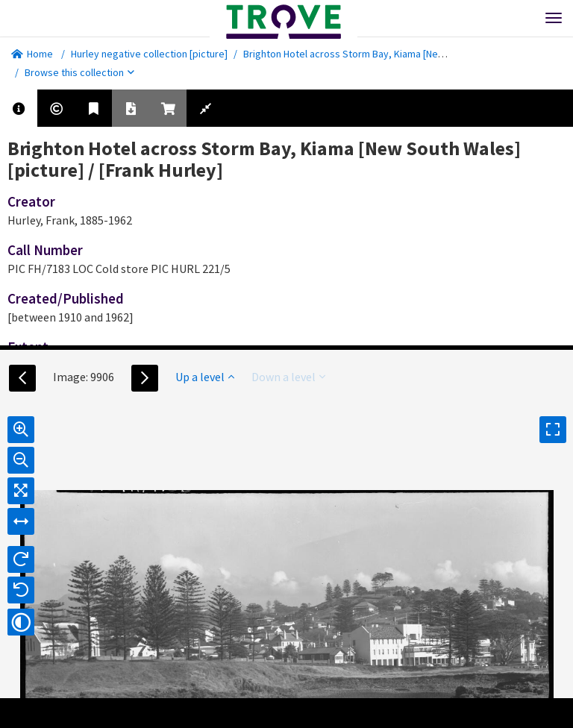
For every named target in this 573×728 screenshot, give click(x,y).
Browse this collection (79, 72)
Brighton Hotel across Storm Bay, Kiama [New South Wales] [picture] (395, 54)
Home (32, 54)
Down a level (288, 377)
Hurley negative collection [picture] (149, 54)
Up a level (205, 377)
